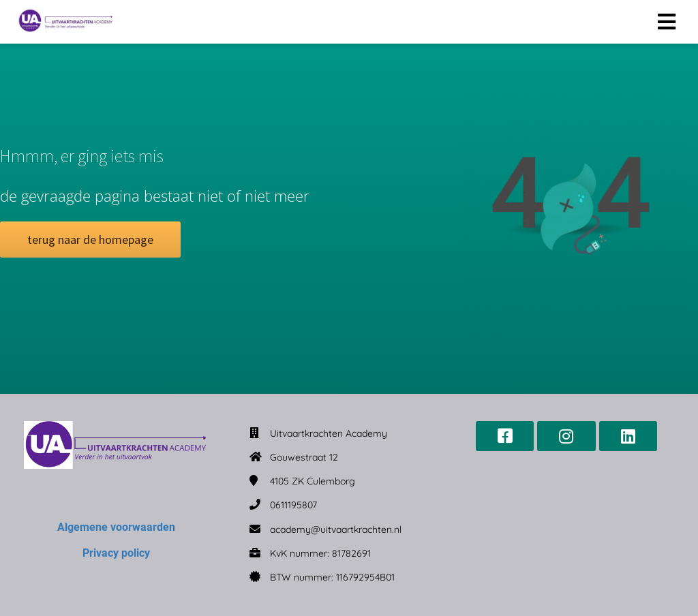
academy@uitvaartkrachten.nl (336, 529)
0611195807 (293, 505)
